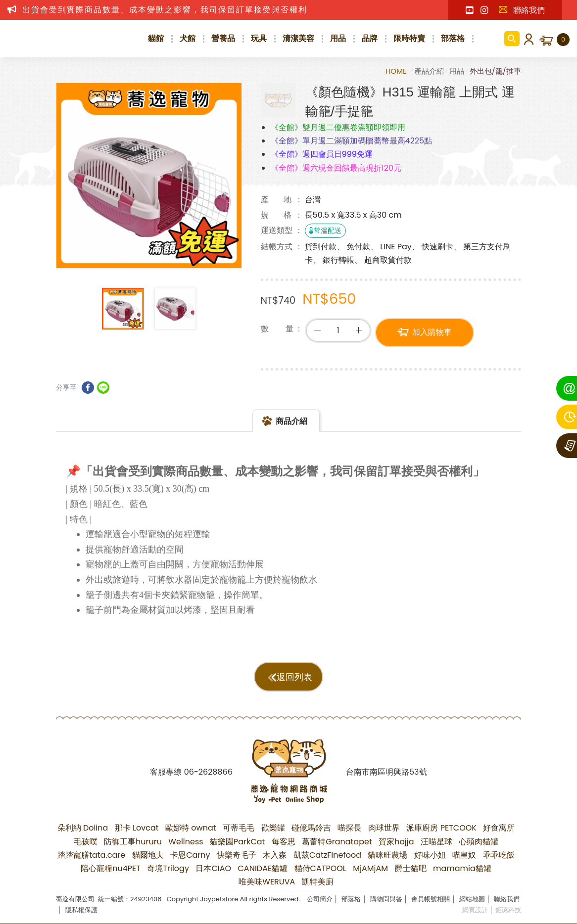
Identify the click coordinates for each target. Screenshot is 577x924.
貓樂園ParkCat (237, 842)
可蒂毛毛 (239, 828)
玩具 (259, 38)
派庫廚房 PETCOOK (441, 828)
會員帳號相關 (431, 899)
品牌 (370, 38)
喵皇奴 (464, 855)
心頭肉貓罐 (479, 842)
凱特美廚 (318, 882)
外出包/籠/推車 (495, 71)
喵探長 (349, 828)
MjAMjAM (370, 868)
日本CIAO (213, 868)
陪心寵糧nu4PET (111, 868)
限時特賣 (409, 38)
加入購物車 (432, 334)
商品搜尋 (512, 39)
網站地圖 (472, 899)
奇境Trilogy (168, 868)
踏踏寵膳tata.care (91, 855)
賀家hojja (396, 842)
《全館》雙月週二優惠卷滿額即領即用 (338, 127)
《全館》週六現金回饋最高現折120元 (336, 168)
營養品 (223, 38)
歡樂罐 (273, 828)
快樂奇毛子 (237, 855)
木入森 (275, 855)
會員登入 (527, 39)
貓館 (156, 38)
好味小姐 (430, 855)
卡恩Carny (190, 855)
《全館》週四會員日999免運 (322, 154)
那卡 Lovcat (137, 828)
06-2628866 (208, 772)
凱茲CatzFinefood (327, 855)
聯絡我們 (522, 10)
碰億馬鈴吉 (311, 828)
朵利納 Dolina (83, 828)
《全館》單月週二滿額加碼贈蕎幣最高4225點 (352, 141)
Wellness (186, 842)
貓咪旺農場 (387, 855)
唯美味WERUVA (267, 882)
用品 (338, 38)
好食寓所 (499, 828)
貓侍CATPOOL (320, 868)
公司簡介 (320, 899)
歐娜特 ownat (191, 828)
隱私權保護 (81, 910)
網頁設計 (475, 910)
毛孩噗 (86, 842)
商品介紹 (291, 430)
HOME (397, 71)
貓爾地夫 (148, 855)
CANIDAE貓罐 (263, 868)
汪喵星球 (436, 842)
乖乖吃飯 (499, 855)
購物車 (563, 40)
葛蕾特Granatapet (337, 842)
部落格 (453, 38)
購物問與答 (386, 899)
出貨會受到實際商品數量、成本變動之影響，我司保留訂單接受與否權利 (165, 10)
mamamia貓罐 (462, 868)
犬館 (188, 38)
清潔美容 (298, 38)
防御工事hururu (133, 842)
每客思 (284, 842)
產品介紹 (429, 71)
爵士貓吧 (411, 868)
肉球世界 (384, 828)
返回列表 (294, 677)
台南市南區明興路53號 (386, 772)
